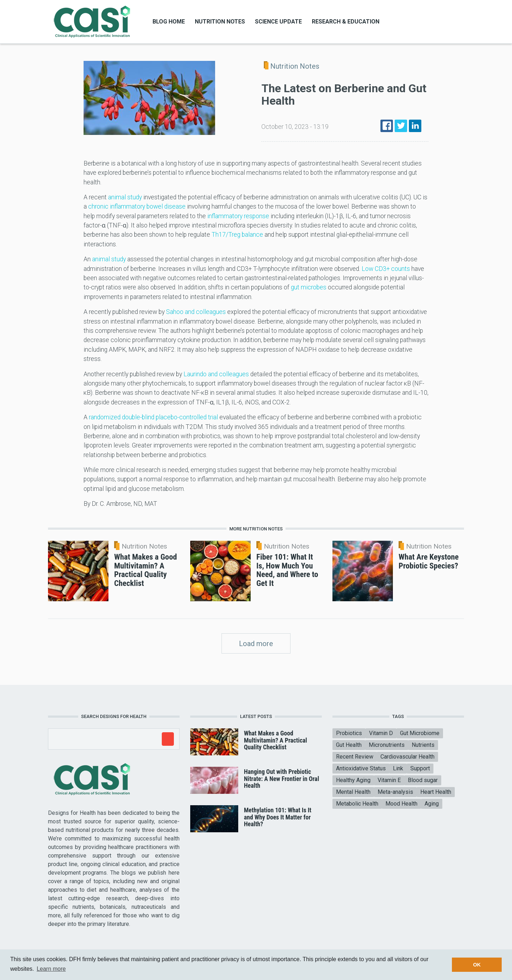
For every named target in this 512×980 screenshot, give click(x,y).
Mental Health (353, 792)
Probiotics (349, 733)
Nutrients (423, 745)
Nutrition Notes (220, 22)
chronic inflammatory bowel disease (137, 206)
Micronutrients (387, 745)
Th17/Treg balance (237, 235)
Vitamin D (381, 733)
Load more (256, 644)
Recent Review (355, 757)
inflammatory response (238, 216)
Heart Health (436, 792)
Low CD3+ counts (386, 269)
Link (398, 768)
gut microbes (309, 287)
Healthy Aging (353, 780)
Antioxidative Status (361, 768)
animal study (125, 197)
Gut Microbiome (420, 733)
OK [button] (477, 965)
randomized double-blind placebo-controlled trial (153, 417)
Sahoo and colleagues (196, 312)
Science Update (278, 22)
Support (420, 768)
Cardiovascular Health (407, 757)
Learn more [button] (51, 969)
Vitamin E (389, 780)
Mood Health (401, 804)
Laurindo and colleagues (216, 374)
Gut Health (349, 745)
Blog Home (169, 22)
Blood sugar (423, 780)
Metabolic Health (357, 804)
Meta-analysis (395, 792)
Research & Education (346, 22)
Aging (432, 804)
